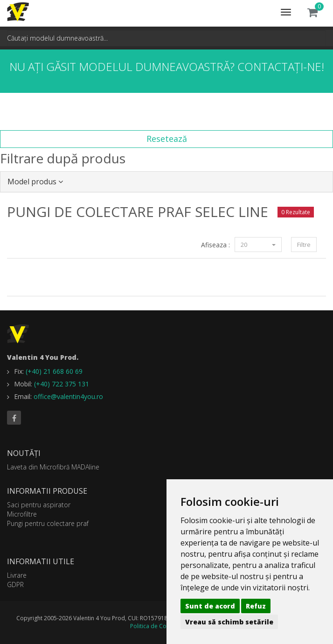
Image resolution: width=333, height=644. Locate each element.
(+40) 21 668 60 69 (54, 371)
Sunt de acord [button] (210, 606)
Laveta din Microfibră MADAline (53, 467)
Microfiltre (22, 514)
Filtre (304, 245)
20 (258, 245)
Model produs (35, 182)
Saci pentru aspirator (39, 505)
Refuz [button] (256, 606)
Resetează (167, 139)
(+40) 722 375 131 (62, 384)
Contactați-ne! (281, 66)
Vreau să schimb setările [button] (229, 622)
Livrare (17, 575)
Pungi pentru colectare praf (48, 523)
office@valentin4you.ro (68, 396)
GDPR (15, 584)
